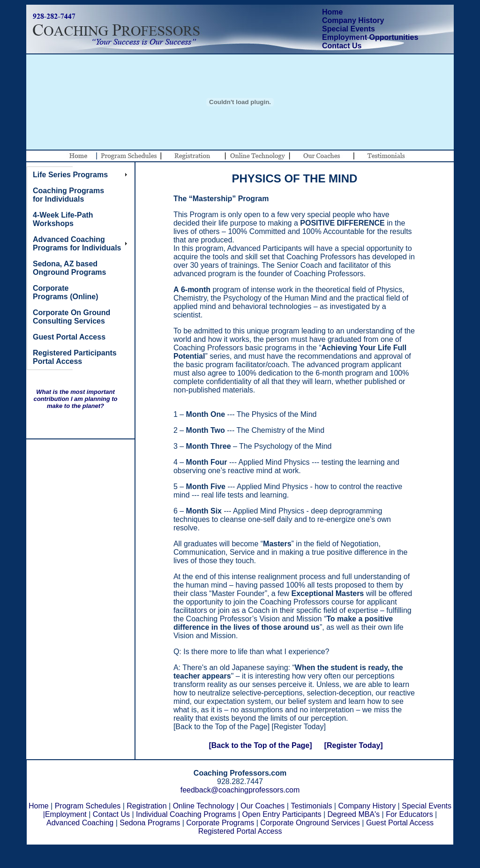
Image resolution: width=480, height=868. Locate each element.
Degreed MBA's (354, 814)
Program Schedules (88, 806)
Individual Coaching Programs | (188, 814)
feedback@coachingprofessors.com (240, 790)
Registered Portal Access (240, 831)
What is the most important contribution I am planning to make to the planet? (75, 399)
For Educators (409, 814)
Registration (146, 806)
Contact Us (342, 46)
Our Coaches (262, 806)
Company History (353, 20)
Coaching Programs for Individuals (68, 195)
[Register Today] (354, 745)
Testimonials (311, 806)
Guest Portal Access (400, 823)
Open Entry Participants (282, 814)
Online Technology (204, 806)
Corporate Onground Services (310, 823)
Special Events (349, 29)
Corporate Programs (220, 823)
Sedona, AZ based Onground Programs (69, 268)
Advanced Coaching (80, 823)
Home (332, 12)
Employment (66, 814)
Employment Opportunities (370, 37)
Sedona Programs (150, 823)
